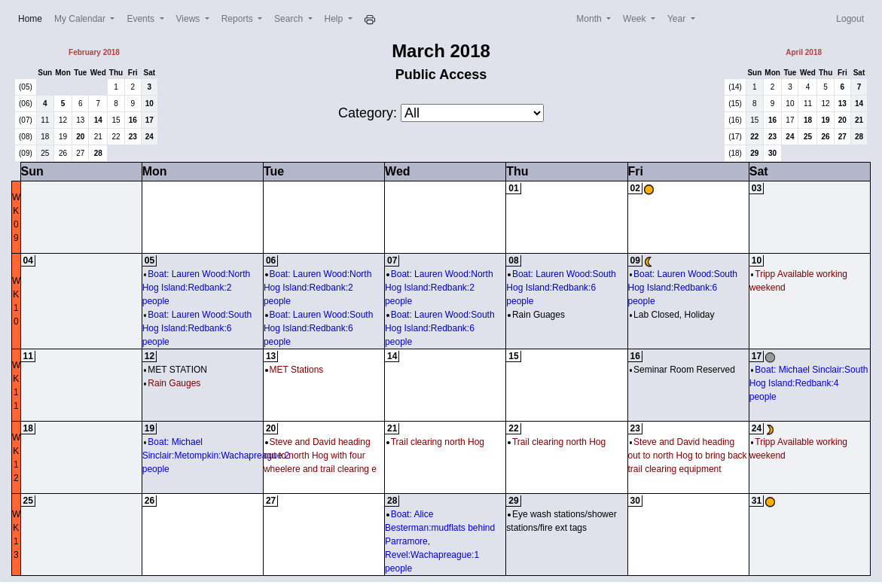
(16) (735, 120)
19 (63, 137)
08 (513, 260)
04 (28, 260)
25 (45, 153)
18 (45, 137)
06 (271, 260)
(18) (735, 153)
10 (150, 104)
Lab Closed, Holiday (672, 315)
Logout (850, 19)
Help (335, 19)
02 (635, 188)
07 (392, 260)
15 (116, 120)
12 (63, 120)
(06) (26, 104)
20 (80, 137)
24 (150, 137)
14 (98, 120)
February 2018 (94, 52)
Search (290, 19)
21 (98, 137)
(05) (26, 87)
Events (142, 19)
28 (98, 153)
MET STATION (175, 370)
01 (513, 188)
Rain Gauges (172, 383)
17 (150, 120)
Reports (238, 19)
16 (133, 120)
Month (590, 19)
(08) (26, 137)
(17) (735, 137)
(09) (26, 153)
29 (754, 153)
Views (189, 19)
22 (116, 137)
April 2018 (804, 52)
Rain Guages (536, 315)
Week (636, 19)
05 (150, 260)
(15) (735, 104)
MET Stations (294, 370)
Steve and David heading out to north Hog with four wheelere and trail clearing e (320, 455)
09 (635, 260)
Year (678, 19)
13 (80, 120)
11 (45, 120)
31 (757, 501)
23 (133, 137)
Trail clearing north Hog (435, 442)
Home (33, 18)
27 (80, 153)
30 (772, 153)
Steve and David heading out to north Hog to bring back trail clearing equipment (688, 455)
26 (63, 153)
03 (757, 188)
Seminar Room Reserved (682, 370)
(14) (735, 87)
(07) (26, 120)
